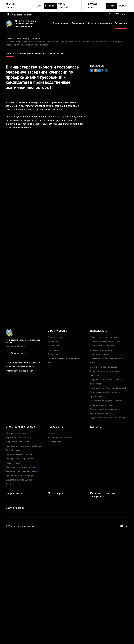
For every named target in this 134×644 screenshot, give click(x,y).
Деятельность (78, 23)
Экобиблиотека (15, 508)
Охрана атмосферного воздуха (105, 342)
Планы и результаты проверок (20, 467)
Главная (10, 38)
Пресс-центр (121, 23)
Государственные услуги (18, 433)
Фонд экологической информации (103, 495)
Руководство (54, 350)
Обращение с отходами (101, 350)
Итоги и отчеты (13, 463)
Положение (53, 342)
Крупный (50, 6)
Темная (111, 6)
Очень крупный (63, 6)
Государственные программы (20, 459)
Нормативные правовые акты (20, 438)
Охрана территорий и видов (104, 367)
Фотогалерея (56, 493)
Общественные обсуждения (104, 337)
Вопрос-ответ (14, 493)
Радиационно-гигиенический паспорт (108, 418)
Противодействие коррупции (20, 476)
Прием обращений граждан (19, 454)
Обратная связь (18, 353)
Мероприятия (56, 53)
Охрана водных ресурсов (102, 346)
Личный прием (13, 450)
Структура (53, 354)
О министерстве (61, 23)
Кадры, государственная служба (22, 471)
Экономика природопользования (106, 401)
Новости (37, 38)
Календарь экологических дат (32, 53)
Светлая (123, 6)
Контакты (52, 363)
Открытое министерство (100, 23)
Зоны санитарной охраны (102, 405)
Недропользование (99, 354)
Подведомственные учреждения (64, 358)
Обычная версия (11, 6)
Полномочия (54, 346)
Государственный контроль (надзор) (108, 388)
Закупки (10, 484)
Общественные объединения (20, 480)
